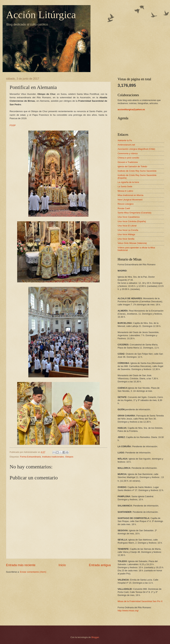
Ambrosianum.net (126, 145)
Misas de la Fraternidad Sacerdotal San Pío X (140, 601)
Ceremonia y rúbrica (128, 153)
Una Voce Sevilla (126, 239)
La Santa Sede (125, 186)
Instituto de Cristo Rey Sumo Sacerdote (137, 171)
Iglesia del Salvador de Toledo (132, 166)
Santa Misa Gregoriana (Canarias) (134, 213)
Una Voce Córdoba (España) (132, 221)
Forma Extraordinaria (30, 457)
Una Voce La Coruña (128, 230)
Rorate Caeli (124, 208)
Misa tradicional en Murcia (131, 195)
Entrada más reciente (21, 565)
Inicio (62, 565)
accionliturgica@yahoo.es (131, 109)
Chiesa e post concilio (128, 158)
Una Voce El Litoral (127, 226)
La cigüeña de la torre (128, 182)
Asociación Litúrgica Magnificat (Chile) (136, 149)
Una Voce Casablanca (129, 217)
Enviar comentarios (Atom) (33, 572)
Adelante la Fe (125, 140)
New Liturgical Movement (130, 200)
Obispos (69, 457)
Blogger (95, 637)
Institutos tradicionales (53, 457)
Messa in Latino (125, 191)
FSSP (13, 125)
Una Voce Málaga (126, 234)
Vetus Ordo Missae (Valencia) (132, 243)
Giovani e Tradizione (128, 162)
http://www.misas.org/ (128, 611)
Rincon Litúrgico (126, 204)
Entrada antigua (100, 565)
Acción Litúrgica (41, 15)
